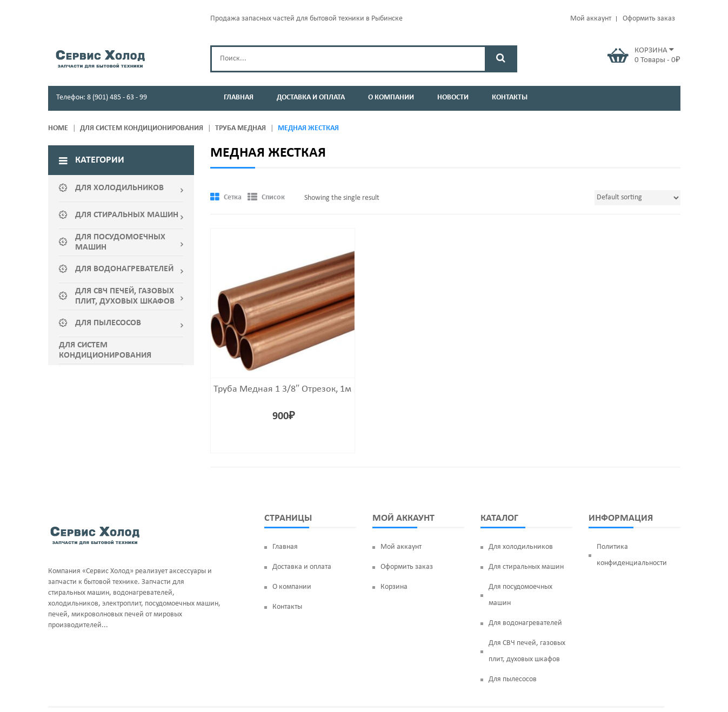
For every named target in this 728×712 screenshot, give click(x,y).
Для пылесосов (513, 652)
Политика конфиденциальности (632, 528)
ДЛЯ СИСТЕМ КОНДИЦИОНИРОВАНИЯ (142, 128)
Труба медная (241, 128)
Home (58, 128)
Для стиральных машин (526, 539)
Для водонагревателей (525, 596)
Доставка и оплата (302, 539)
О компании (292, 559)
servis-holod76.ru (355, 693)
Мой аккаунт (591, 19)
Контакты (287, 579)
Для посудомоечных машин (520, 567)
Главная (285, 519)
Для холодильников (521, 519)
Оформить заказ (649, 19)
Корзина (394, 559)
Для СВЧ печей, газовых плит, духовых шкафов (527, 624)
